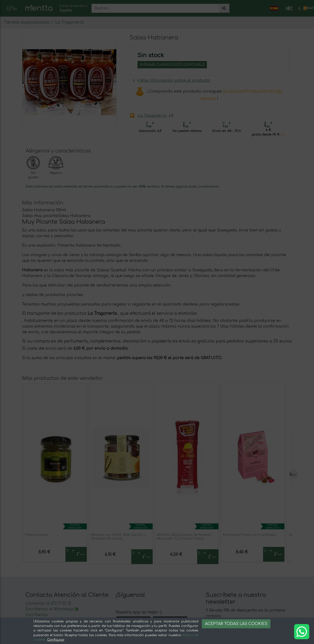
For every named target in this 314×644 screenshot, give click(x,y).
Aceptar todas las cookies (236, 624)
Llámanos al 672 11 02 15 (48, 603)
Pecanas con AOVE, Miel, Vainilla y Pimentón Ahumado (118, 537)
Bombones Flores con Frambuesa (250, 535)
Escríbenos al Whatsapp (52, 609)
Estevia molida (37, 535)
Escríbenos (37, 615)
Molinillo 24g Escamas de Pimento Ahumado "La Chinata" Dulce (184, 537)
